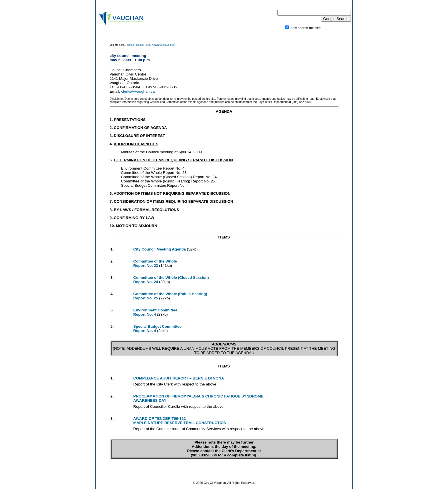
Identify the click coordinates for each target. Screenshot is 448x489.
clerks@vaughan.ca (138, 91)
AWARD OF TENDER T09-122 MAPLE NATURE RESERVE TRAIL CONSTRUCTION (180, 421)
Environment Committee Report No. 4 (155, 312)
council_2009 (144, 45)
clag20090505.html (164, 45)
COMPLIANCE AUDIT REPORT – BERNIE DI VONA (179, 378)
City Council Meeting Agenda (160, 249)
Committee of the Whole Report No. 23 (155, 263)
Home (131, 45)
